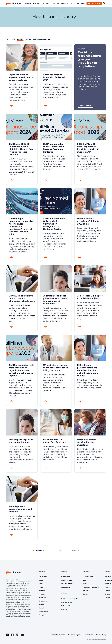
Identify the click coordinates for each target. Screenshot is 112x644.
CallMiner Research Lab (42, 39)
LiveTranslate (43, 601)
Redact (42, 605)
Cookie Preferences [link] (58, 635)
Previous (38, 550)
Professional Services (68, 606)
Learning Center (88, 577)
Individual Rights (74, 635)
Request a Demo (94, 3)
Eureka (41, 580)
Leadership (108, 580)
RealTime (42, 591)
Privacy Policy (101, 635)
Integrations (43, 615)
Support (86, 591)
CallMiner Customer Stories (70, 599)
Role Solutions (66, 587)
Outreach (42, 594)
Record (42, 608)
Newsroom (108, 584)
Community (65, 609)
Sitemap (86, 594)
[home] (14, 3)
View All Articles (85, 106)
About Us (108, 577)
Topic (13, 39)
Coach (41, 587)
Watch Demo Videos (78, 3)
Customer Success (67, 602)
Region (28, 39)
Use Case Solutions (67, 584)
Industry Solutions (67, 580)
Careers (107, 591)
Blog (84, 580)
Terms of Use (88, 635)
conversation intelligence (19, 582)
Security (107, 594)
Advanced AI (43, 577)
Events (85, 584)
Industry (20, 39)
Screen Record (44, 612)
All (7, 39)
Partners (108, 587)
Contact (108, 598)
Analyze (42, 584)
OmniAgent (43, 598)
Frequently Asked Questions (92, 587)
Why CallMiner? (66, 577)
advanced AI (10, 596)
